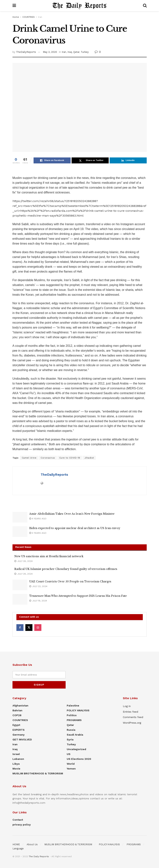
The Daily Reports (39, 856)
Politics (72, 715)
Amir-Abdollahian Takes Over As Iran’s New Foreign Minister (72, 514)
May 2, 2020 (50, 52)
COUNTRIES (29, 17)
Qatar (76, 52)
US (69, 754)
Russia (71, 730)
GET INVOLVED (22, 739)
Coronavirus (48, 458)
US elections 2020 (79, 759)
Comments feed (133, 717)
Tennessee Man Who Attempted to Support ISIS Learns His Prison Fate (78, 596)
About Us (32, 844)
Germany (19, 734)
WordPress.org (132, 722)
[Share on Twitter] (90, 160)
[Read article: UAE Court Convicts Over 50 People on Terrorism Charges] (20, 585)
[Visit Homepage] (79, 6)
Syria (70, 739)
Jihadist (89, 458)
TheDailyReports (26, 52)
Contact (18, 819)
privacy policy (22, 824)
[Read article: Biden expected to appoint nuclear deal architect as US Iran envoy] (20, 532)
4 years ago (38, 519)
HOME (16, 844)
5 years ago (38, 533)
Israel (16, 754)
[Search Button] (145, 6)
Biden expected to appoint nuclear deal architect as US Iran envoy (75, 528)
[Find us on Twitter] (29, 628)
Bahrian (17, 710)
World (71, 764)
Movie (16, 768)
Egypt (16, 725)
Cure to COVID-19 (70, 458)
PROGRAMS (74, 720)
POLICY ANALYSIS (78, 710)
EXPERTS (19, 730)
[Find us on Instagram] (38, 628)
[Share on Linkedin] (128, 160)
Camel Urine (29, 458)
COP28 (17, 715)
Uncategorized (76, 749)
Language (18, 848)
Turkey (85, 52)
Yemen (71, 768)
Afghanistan (20, 705)
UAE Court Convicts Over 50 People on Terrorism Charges (70, 581)
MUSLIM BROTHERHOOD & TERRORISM (38, 773)
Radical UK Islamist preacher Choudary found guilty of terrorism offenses (66, 569)
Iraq (70, 52)
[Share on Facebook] (52, 160)
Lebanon (18, 759)
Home (16, 17)
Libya (16, 764)
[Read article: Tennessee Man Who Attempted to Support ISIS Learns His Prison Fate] (20, 599)
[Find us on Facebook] (20, 628)
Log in (127, 706)
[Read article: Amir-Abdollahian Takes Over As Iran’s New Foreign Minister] (20, 517)
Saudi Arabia (75, 734)
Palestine (73, 705)
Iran (40, 17)
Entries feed (130, 711)
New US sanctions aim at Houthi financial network (49, 556)
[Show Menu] (14, 6)
